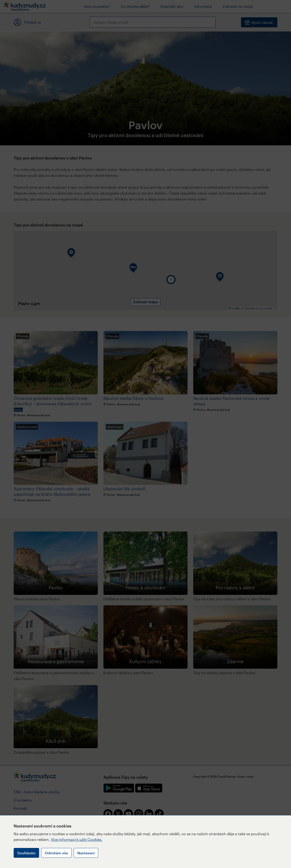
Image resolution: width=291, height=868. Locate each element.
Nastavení (86, 853)
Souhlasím (26, 853)
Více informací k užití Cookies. (77, 839)
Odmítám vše (56, 853)
